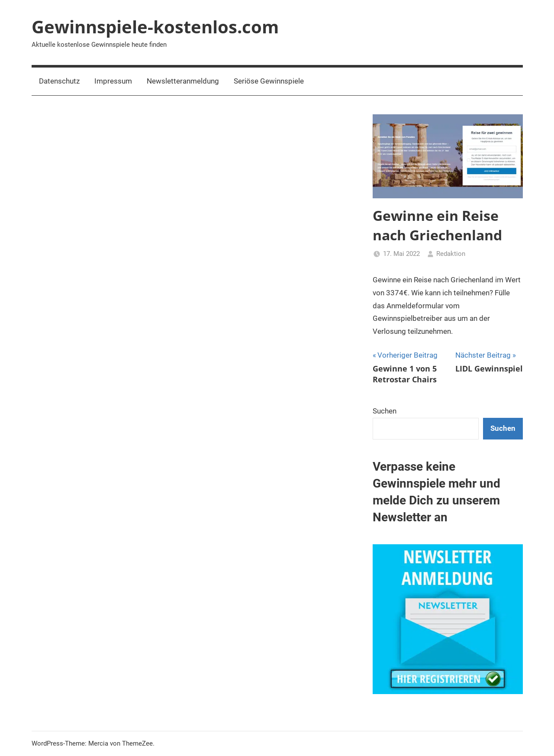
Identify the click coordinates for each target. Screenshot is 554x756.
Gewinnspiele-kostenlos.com (155, 27)
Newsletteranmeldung (183, 81)
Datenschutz (59, 81)
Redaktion (451, 254)
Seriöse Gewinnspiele (269, 81)
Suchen (385, 411)
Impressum (113, 81)
